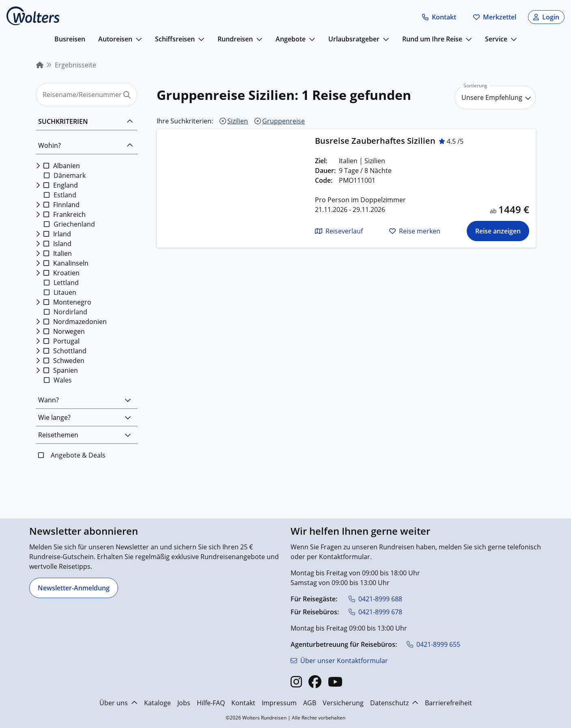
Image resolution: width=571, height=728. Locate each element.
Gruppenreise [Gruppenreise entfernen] (283, 121)
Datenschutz (394, 703)
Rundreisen (235, 39)
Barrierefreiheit (448, 703)
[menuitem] (40, 65)
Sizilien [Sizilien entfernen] (238, 121)
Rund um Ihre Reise (432, 39)
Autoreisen (115, 39)
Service (496, 39)
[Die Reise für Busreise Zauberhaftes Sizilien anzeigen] (498, 231)
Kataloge (157, 703)
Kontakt (243, 703)
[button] (439, 17)
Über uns (119, 703)
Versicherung (343, 703)
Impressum (279, 703)
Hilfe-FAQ (211, 703)
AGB (310, 703)
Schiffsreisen (175, 39)
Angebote (291, 39)
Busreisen (70, 39)
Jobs (184, 703)
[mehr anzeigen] (139, 39)
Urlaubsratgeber (354, 39)
